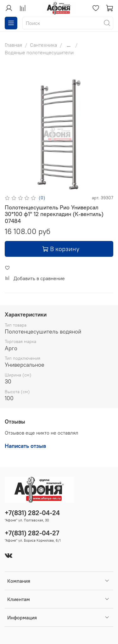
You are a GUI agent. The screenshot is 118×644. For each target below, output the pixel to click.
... (69, 45)
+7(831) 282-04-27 (32, 533)
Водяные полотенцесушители (39, 52)
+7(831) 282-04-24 (32, 513)
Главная (13, 45)
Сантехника (43, 45)
